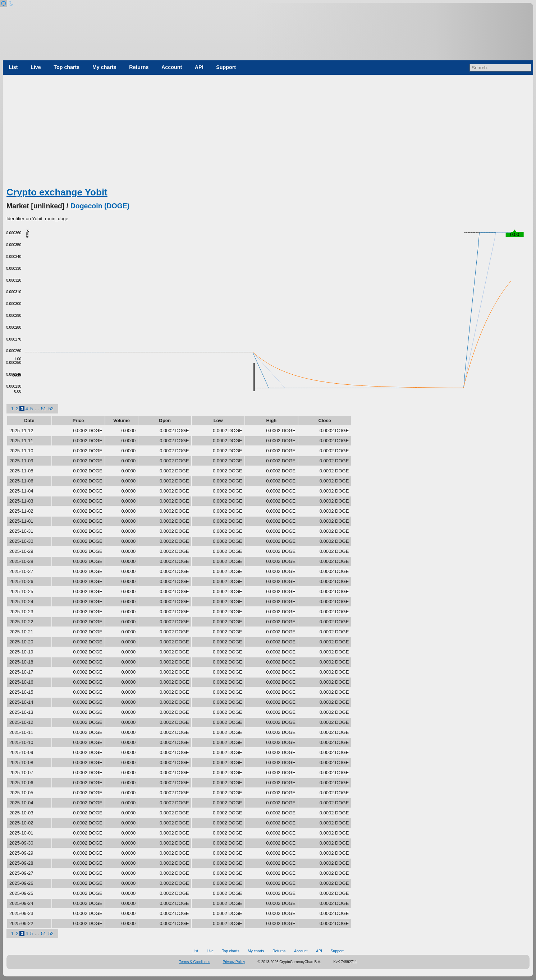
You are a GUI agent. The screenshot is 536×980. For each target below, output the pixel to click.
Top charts (67, 67)
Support (226, 67)
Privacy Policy (234, 962)
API (199, 67)
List (13, 67)
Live (36, 67)
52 (51, 409)
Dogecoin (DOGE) (100, 206)
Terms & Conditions (195, 962)
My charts (104, 67)
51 (43, 409)
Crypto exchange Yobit (57, 192)
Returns (139, 67)
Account (172, 67)
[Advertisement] (268, 132)
